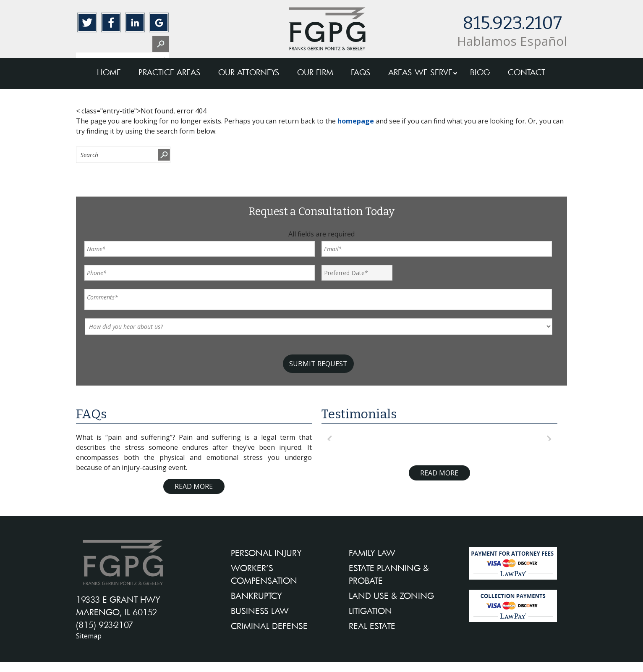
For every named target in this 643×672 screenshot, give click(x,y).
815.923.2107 (512, 23)
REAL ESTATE (372, 626)
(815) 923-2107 (105, 625)
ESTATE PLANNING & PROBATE (389, 574)
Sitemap (89, 636)
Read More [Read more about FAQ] (194, 486)
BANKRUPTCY (256, 596)
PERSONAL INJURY (266, 553)
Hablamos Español (512, 41)
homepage (356, 121)
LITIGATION (370, 611)
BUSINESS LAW (260, 611)
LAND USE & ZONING (391, 596)
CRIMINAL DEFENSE (269, 626)
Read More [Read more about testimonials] (439, 473)
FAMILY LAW (372, 553)
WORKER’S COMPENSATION (264, 574)
